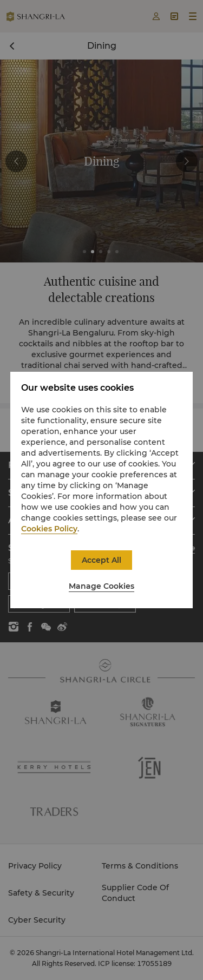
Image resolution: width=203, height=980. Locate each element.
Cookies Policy (49, 529)
